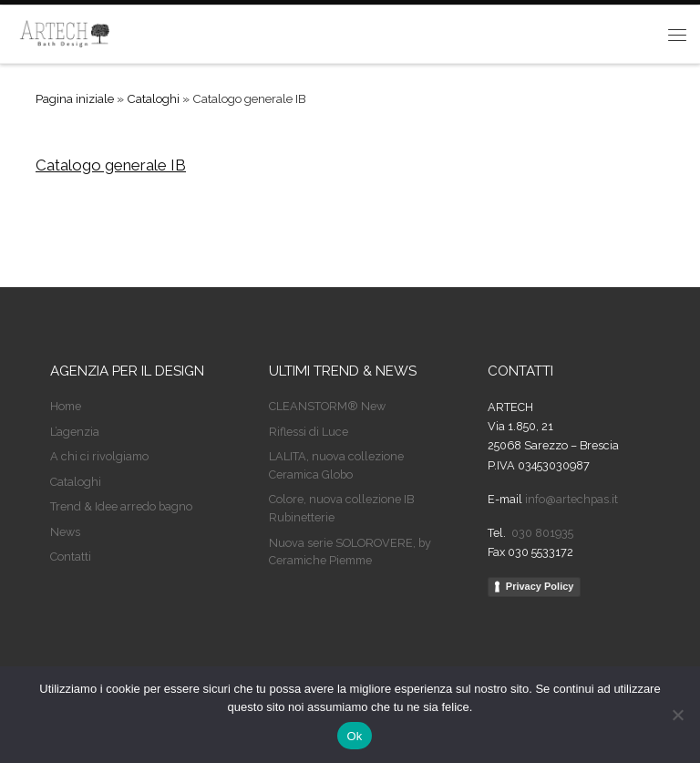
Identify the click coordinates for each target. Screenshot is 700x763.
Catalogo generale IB (111, 165)
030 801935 (541, 533)
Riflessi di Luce (309, 432)
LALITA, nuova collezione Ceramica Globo (336, 465)
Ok (354, 736)
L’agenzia (75, 432)
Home (66, 406)
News (65, 532)
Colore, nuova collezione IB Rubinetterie (341, 508)
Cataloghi (153, 98)
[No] (677, 715)
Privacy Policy (540, 586)
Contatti (71, 557)
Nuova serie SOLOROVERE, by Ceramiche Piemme (350, 552)
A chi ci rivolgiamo (99, 456)
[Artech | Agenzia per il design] (65, 32)
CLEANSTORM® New (327, 406)
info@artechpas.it (571, 499)
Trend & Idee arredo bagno (121, 506)
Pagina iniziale (75, 98)
